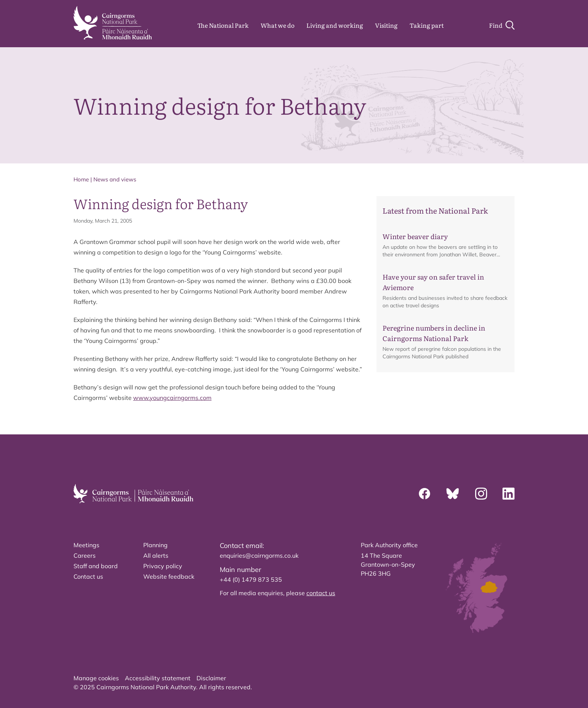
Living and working (335, 25)
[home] (113, 23)
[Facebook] (424, 494)
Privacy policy (163, 566)
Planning (155, 545)
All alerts (156, 555)
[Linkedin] (508, 494)
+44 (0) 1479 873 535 (251, 579)
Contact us (88, 576)
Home (81, 179)
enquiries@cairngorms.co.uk (259, 555)
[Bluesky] (453, 494)
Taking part (427, 25)
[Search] (502, 25)
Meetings (86, 545)
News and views (115, 179)
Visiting (386, 25)
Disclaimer (211, 678)
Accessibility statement (158, 678)
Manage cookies (96, 678)
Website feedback (169, 576)
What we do (277, 25)
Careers (85, 555)
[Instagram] (481, 494)
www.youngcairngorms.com (172, 398)
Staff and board (96, 566)
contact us (321, 593)
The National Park (223, 25)
